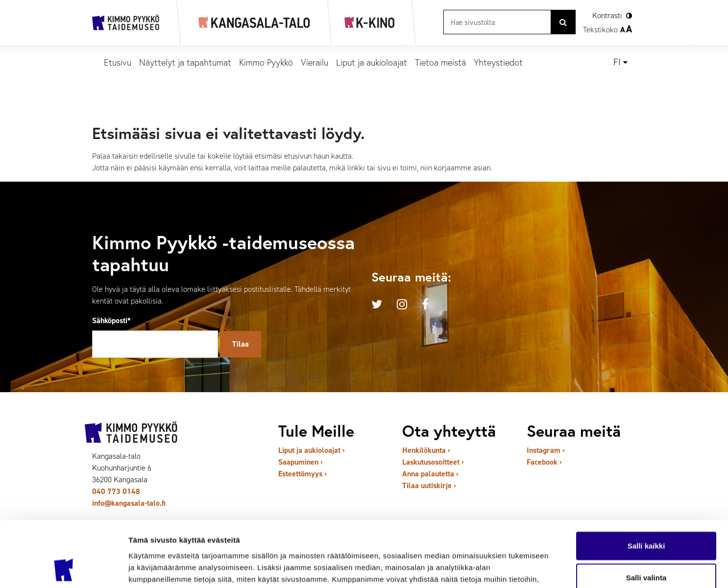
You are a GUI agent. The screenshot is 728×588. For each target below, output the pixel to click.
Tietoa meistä (440, 62)
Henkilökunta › (426, 450)
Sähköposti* (111, 320)
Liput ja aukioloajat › (312, 450)
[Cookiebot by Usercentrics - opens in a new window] (63, 569)
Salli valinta (646, 516)
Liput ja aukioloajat (372, 62)
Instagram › (546, 450)
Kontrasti (607, 15)
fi (617, 62)
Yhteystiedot (498, 62)
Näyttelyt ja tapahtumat (185, 62)
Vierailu (315, 62)
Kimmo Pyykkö (266, 62)
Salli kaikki (646, 484)
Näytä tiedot (524, 569)
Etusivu (118, 62)
